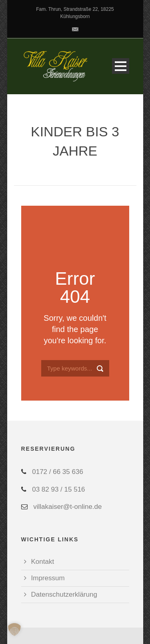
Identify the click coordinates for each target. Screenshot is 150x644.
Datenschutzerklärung (64, 594)
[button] (14, 630)
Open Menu (121, 66)
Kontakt (43, 562)
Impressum (48, 578)
